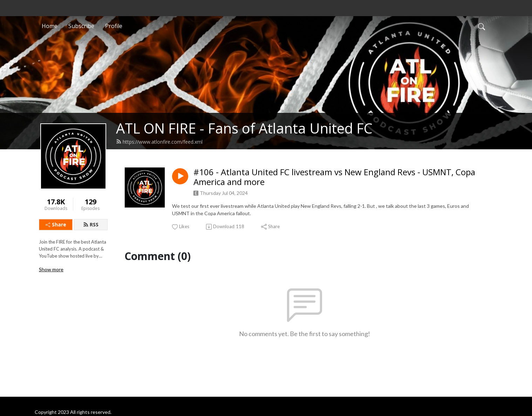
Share (56, 224)
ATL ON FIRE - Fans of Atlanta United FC (244, 128)
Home (50, 26)
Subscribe (81, 26)
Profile (114, 26)
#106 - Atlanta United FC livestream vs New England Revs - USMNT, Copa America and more (334, 177)
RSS (91, 224)
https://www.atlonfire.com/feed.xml (159, 142)
